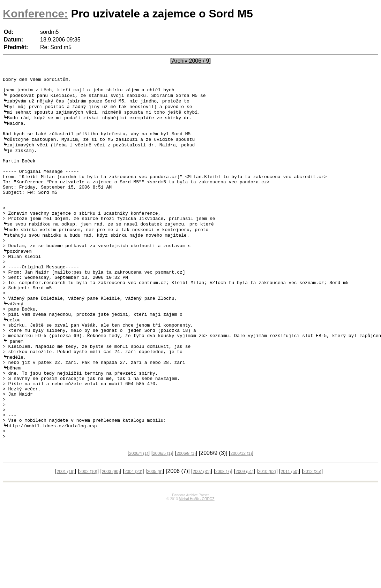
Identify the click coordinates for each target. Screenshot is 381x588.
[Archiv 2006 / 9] (190, 61)
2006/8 (186, 518)
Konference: (35, 14)
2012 (312, 536)
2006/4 (139, 518)
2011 (290, 536)
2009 (244, 536)
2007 (201, 536)
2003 (111, 536)
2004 (133, 536)
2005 (155, 536)
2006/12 (241, 518)
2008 (223, 536)
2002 (88, 536)
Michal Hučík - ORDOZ (196, 563)
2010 (267, 536)
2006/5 (162, 518)
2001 (65, 536)
